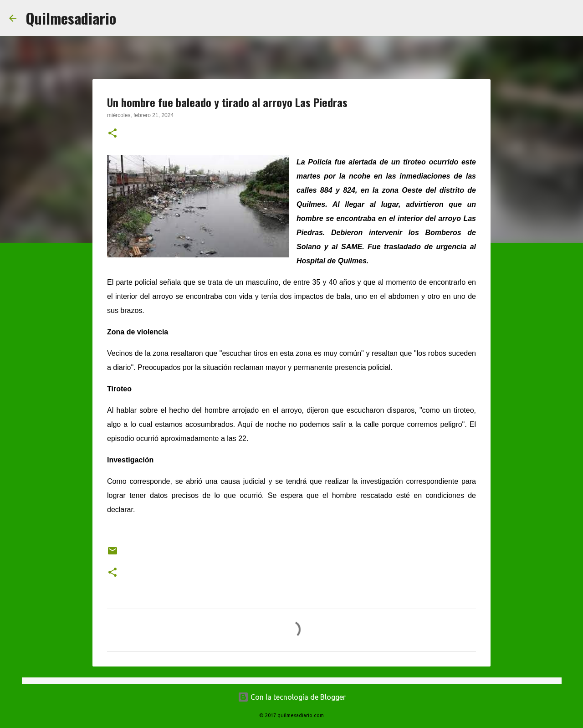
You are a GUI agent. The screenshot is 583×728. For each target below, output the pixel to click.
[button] (113, 134)
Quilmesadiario (71, 18)
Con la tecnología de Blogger (292, 697)
